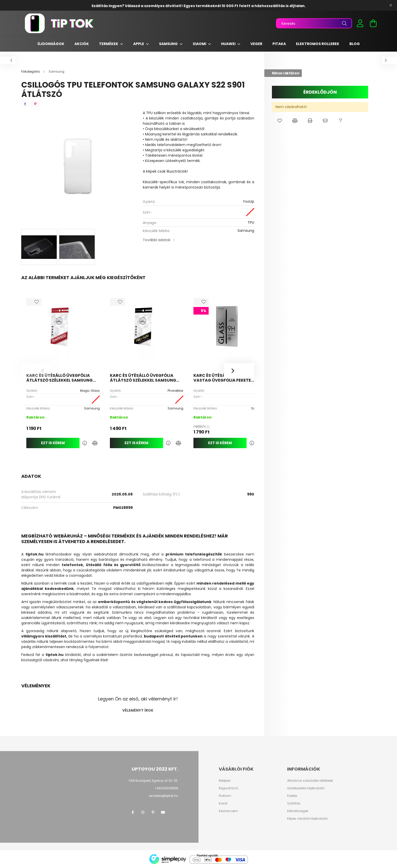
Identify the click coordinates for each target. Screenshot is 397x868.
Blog (355, 44)
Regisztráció (228, 788)
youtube (163, 812)
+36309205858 (166, 788)
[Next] (239, 371)
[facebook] (25, 104)
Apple (139, 44)
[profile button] (360, 23)
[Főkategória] (31, 71)
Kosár (223, 803)
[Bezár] (391, 5)
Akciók (82, 44)
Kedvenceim (228, 811)
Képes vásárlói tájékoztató (307, 819)
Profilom (225, 796)
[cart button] (373, 23)
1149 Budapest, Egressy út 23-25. (153, 781)
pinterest (153, 812)
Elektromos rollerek (318, 44)
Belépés (225, 781)
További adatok (157, 240)
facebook (133, 812)
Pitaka (279, 44)
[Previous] (36, 371)
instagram (143, 812)
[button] (280, 121)
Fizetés (292, 796)
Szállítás (294, 803)
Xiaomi (200, 44)
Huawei (229, 44)
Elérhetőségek (298, 811)
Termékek (109, 44)
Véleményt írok (138, 710)
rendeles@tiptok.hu (164, 796)
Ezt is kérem (53, 443)
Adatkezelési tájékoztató (306, 788)
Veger (256, 44)
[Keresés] (314, 23)
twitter (173, 812)
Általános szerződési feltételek (310, 781)
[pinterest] (35, 104)
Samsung (169, 44)
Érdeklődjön (320, 92)
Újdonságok (51, 44)
